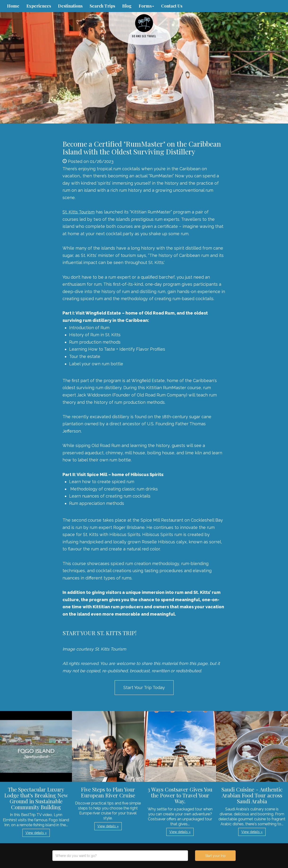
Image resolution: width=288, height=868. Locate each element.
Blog (127, 6)
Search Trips (102, 6)
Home (13, 6)
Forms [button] (146, 6)
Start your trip (215, 856)
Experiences (39, 6)
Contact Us (172, 6)
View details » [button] (36, 833)
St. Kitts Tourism (79, 212)
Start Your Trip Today (144, 687)
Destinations (70, 6)
